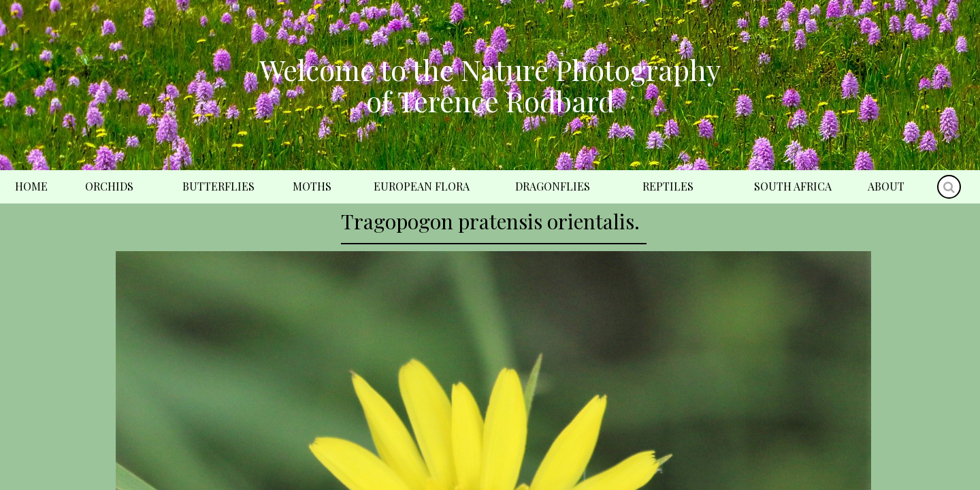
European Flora (422, 186)
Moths (312, 186)
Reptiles (668, 186)
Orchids (109, 186)
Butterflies (218, 186)
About (886, 186)
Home (31, 186)
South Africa (793, 186)
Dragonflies (553, 186)
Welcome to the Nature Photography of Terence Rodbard (490, 85)
